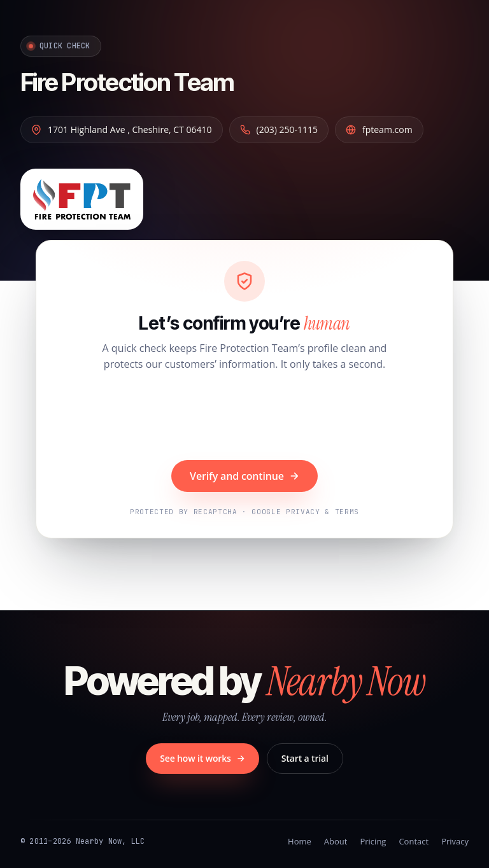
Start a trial (305, 758)
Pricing (373, 841)
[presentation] (244, 417)
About (336, 841)
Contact (414, 841)
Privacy (455, 841)
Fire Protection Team (127, 82)
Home (300, 841)
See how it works (202, 758)
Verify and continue (244, 476)
